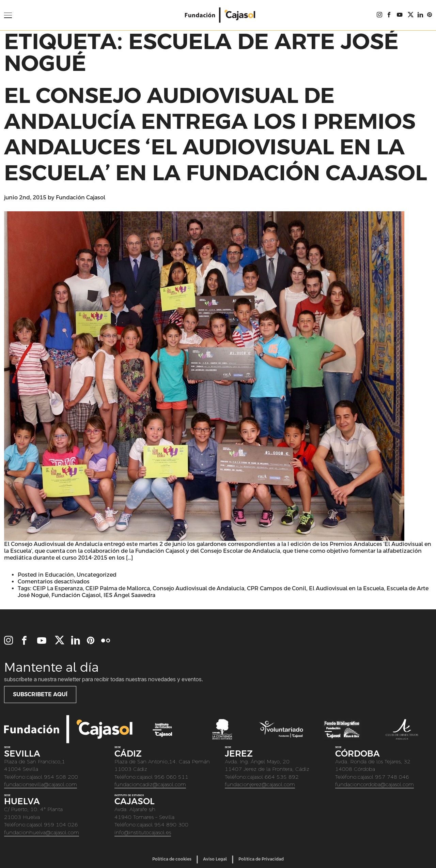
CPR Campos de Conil (277, 588)
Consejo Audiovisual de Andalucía (198, 588)
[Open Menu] (8, 15)
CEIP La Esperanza (58, 588)
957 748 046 (392, 777)
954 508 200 (61, 777)
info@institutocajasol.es (143, 832)
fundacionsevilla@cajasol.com (41, 784)
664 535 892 (282, 777)
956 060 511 (171, 777)
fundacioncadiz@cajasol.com (150, 784)
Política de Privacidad (261, 859)
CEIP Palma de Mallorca (118, 588)
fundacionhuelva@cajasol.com (42, 832)
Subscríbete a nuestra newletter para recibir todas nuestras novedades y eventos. (104, 679)
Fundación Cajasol (81, 197)
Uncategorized (97, 575)
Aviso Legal (215, 859)
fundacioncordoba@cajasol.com (375, 784)
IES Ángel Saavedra (129, 595)
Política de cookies (172, 859)
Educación (59, 575)
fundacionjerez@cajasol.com (260, 784)
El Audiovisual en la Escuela (346, 588)
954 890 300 (171, 825)
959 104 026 (61, 825)
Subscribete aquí (40, 694)
